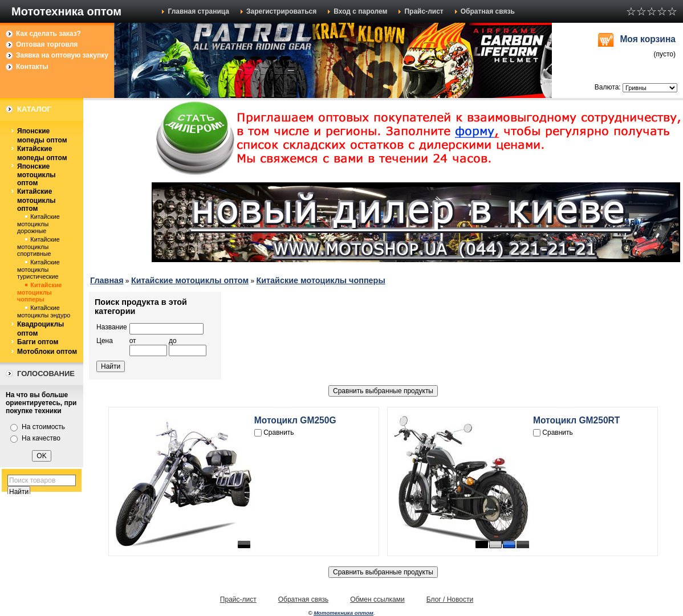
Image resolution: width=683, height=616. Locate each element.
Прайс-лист (424, 11)
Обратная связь (488, 11)
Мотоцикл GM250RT (576, 420)
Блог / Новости (450, 599)
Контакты (32, 67)
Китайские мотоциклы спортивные (38, 246)
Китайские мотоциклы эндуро (44, 311)
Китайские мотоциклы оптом (36, 200)
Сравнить (279, 433)
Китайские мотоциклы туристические (38, 269)
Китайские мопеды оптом (42, 153)
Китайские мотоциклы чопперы (40, 292)
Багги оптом (38, 342)
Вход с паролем (360, 11)
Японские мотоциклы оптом (36, 175)
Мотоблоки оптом (47, 352)
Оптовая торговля (47, 44)
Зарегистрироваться (281, 11)
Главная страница (198, 11)
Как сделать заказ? (48, 34)
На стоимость (43, 427)
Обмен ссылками (377, 599)
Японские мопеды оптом (42, 136)
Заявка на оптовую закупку (62, 55)
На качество (41, 438)
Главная (107, 280)
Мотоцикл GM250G (295, 420)
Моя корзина (648, 39)
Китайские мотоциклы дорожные (38, 224)
